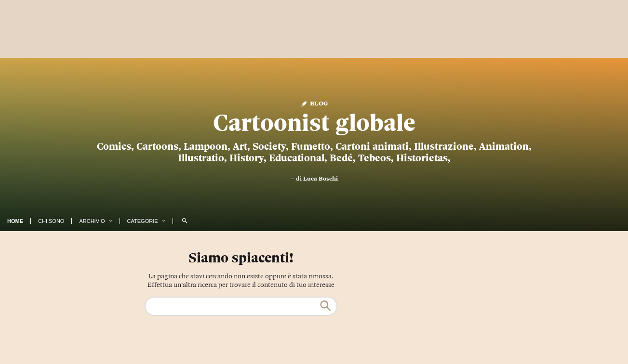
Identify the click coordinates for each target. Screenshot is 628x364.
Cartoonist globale (314, 123)
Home (15, 221)
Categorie (143, 221)
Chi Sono (51, 221)
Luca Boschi (321, 179)
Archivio (92, 221)
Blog (314, 103)
